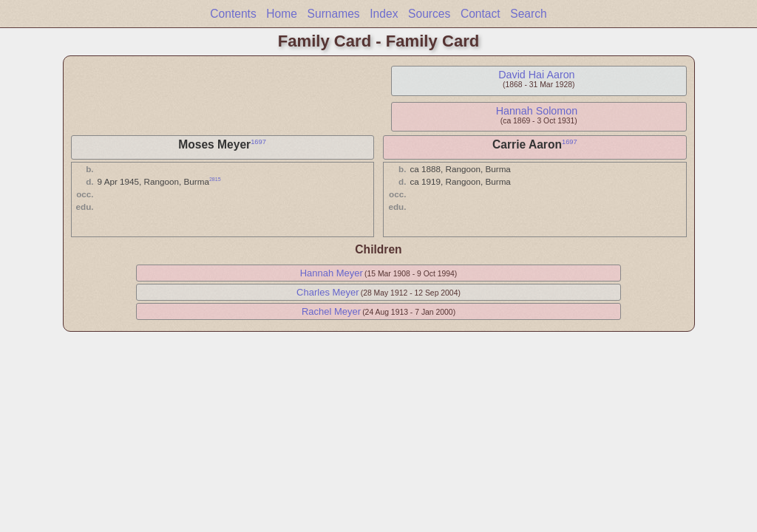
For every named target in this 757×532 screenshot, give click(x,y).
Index (384, 14)
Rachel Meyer (331, 311)
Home (282, 14)
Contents (233, 14)
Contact (481, 14)
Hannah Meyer (332, 273)
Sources (429, 14)
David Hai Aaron (536, 75)
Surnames (334, 14)
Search (528, 14)
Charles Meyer (328, 292)
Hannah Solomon (537, 111)
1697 (258, 142)
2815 (215, 179)
